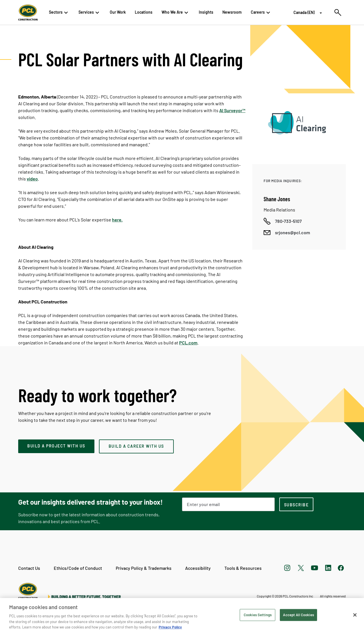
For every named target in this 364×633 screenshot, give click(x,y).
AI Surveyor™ (232, 110)
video (32, 179)
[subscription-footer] (296, 504)
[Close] (355, 615)
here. (117, 220)
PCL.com (188, 343)
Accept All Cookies (298, 615)
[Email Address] (228, 504)
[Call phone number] (283, 221)
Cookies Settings (258, 615)
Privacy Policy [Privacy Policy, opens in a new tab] (170, 627)
